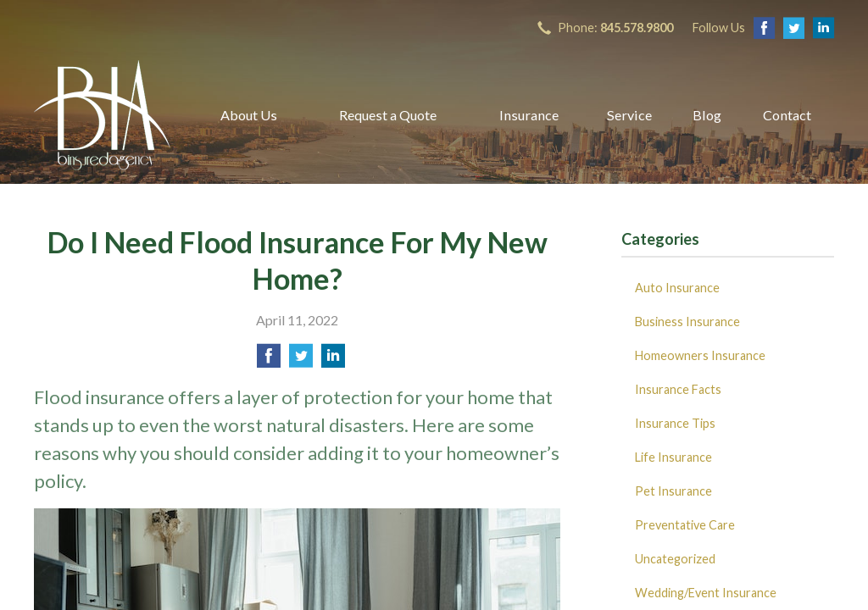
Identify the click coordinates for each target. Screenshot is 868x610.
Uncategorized (675, 559)
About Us (249, 115)
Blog (707, 115)
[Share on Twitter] (301, 360)
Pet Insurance (673, 491)
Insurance (529, 115)
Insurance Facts (678, 389)
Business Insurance (687, 322)
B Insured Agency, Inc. (102, 115)
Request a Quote (388, 115)
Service (629, 115)
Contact (787, 115)
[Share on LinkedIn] (333, 360)
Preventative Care (685, 525)
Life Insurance (673, 457)
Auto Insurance (677, 288)
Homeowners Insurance (700, 355)
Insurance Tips (675, 423)
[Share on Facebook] (269, 360)
